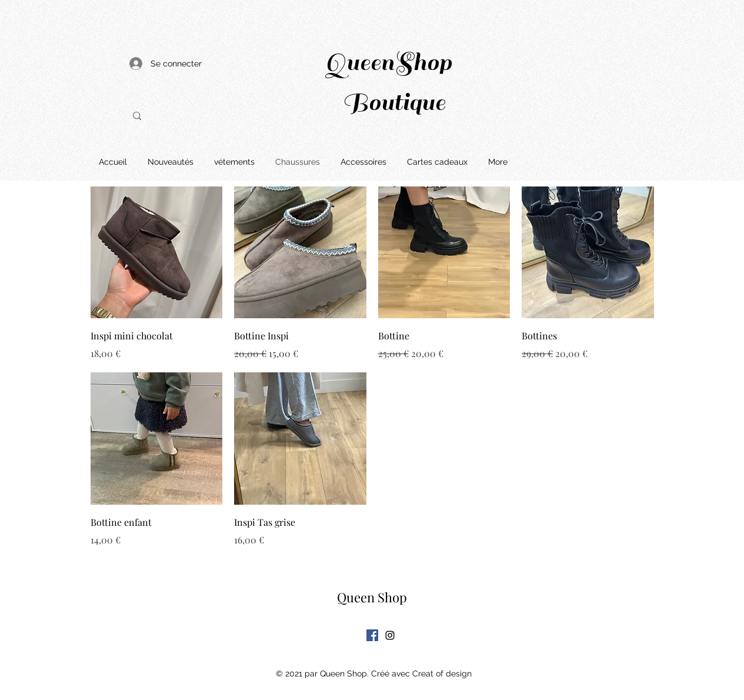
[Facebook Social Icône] (372, 635)
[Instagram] (390, 635)
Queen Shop (372, 597)
